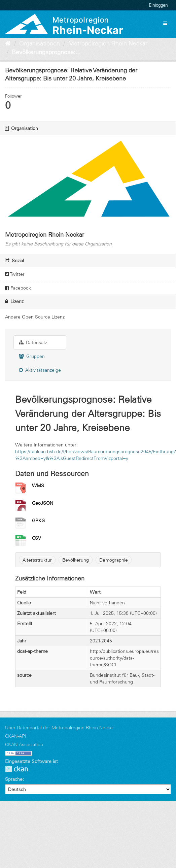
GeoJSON (43, 503)
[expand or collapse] (165, 23)
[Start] (8, 43)
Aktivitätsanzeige (40, 370)
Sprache (14, 779)
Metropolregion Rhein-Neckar (108, 43)
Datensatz (33, 342)
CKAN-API (16, 736)
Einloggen (158, 5)
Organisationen (40, 43)
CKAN (16, 769)
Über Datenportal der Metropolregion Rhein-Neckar (60, 728)
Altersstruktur (37, 560)
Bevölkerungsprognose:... (46, 52)
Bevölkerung (76, 560)
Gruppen (32, 356)
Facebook (18, 288)
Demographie (114, 560)
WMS (38, 486)
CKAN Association (24, 744)
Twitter (15, 274)
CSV (37, 538)
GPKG (38, 521)
